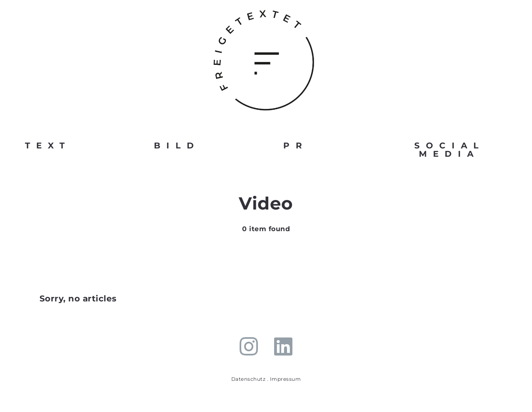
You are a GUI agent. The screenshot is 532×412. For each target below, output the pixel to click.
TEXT (48, 146)
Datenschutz (249, 379)
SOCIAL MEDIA (449, 150)
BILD (177, 146)
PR (296, 146)
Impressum (286, 379)
